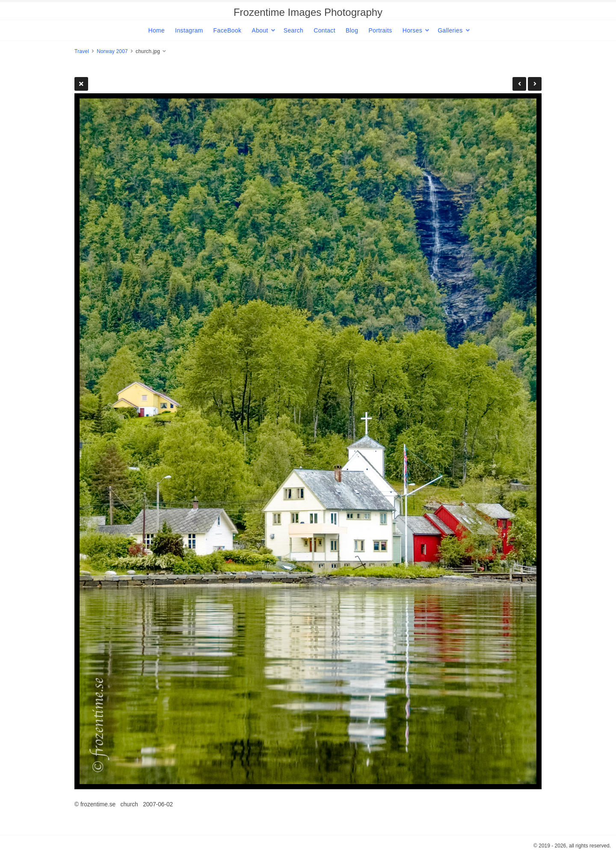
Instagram (189, 30)
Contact (324, 30)
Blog (352, 30)
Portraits (380, 30)
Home (156, 30)
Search (293, 30)
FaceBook (228, 30)
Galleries (450, 30)
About (260, 30)
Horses (412, 30)
